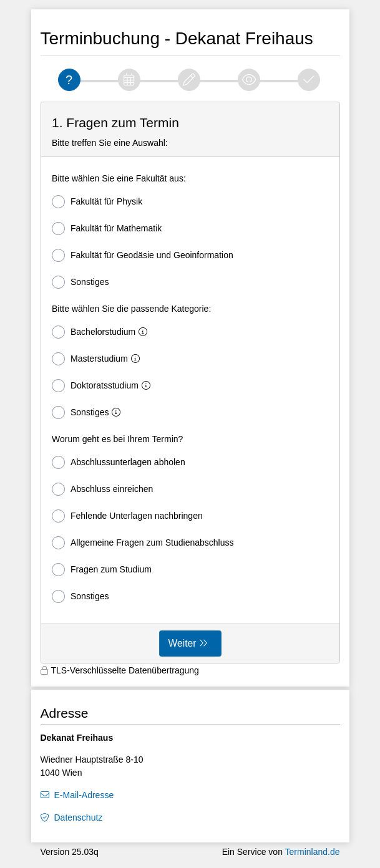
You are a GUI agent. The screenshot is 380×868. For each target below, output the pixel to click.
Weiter (183, 643)
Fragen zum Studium (102, 570)
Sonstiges (80, 282)
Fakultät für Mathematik (107, 229)
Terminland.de (313, 852)
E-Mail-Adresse (84, 795)
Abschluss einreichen (102, 489)
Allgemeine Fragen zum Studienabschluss (143, 543)
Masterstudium (98, 359)
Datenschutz (79, 817)
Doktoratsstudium (104, 386)
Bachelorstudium (102, 332)
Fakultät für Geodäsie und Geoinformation (143, 255)
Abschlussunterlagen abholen (119, 462)
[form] (190, 383)
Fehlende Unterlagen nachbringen (127, 516)
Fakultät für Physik (97, 202)
